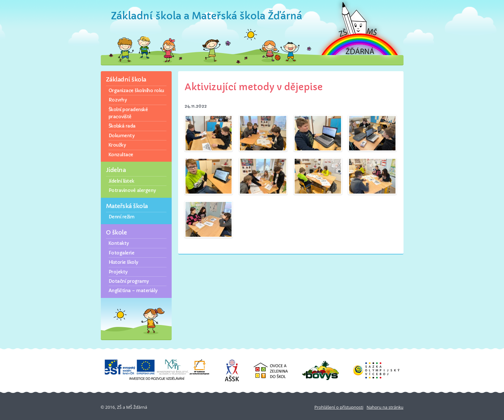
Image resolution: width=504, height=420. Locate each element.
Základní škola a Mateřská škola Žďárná (207, 16)
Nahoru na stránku (385, 407)
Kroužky (117, 145)
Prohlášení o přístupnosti (339, 407)
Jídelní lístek (121, 181)
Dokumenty (122, 136)
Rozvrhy (118, 100)
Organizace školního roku (136, 91)
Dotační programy (129, 281)
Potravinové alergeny (132, 190)
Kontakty (119, 243)
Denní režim (122, 217)
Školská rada (122, 126)
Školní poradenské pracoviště (128, 113)
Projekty (118, 272)
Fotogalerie (122, 253)
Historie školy (123, 262)
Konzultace (121, 155)
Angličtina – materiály (133, 291)
